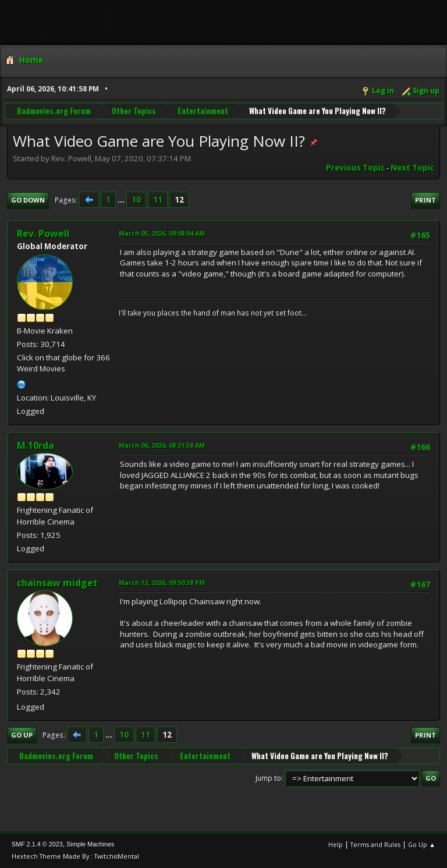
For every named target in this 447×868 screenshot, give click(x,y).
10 (136, 200)
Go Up (22, 735)
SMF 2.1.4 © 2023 (37, 844)
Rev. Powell (43, 233)
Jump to (268, 777)
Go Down (28, 200)
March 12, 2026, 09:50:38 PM (162, 582)
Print (425, 200)
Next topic (412, 168)
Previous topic (355, 168)
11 (158, 200)
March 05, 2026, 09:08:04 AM (162, 233)
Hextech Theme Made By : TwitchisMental (75, 856)
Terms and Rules (375, 844)
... (122, 200)
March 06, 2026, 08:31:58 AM (162, 445)
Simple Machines (90, 844)
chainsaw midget (57, 583)
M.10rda (36, 445)
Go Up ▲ (422, 844)
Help (336, 844)
